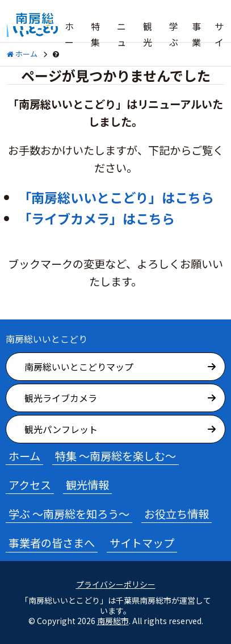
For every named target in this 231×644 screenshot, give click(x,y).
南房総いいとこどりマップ (79, 367)
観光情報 (87, 485)
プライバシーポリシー (116, 585)
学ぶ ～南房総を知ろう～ (69, 514)
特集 (95, 34)
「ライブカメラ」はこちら (96, 218)
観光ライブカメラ (61, 398)
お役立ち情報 (177, 514)
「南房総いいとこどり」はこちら (116, 197)
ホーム (69, 42)
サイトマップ (142, 543)
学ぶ (174, 34)
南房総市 (113, 621)
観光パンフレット (61, 429)
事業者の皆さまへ (52, 543)
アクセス (30, 485)
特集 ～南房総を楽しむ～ (115, 456)
